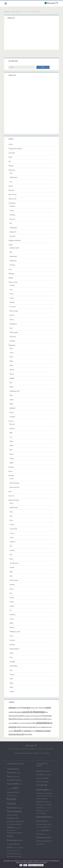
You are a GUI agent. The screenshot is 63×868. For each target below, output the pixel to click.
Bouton (12, 294)
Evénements (12, 170)
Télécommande (14, 332)
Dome (12, 357)
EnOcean (13, 429)
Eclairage (12, 302)
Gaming (12, 210)
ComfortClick (14, 529)
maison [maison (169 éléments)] (15, 723)
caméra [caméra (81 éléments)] (33, 708)
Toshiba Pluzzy (14, 666)
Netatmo (12, 627)
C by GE (12, 525)
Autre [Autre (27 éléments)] (20, 784)
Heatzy (12, 365)
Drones (12, 479)
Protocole (11, 421)
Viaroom (12, 675)
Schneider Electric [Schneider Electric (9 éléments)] (15, 848)
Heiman (12, 370)
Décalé (11, 157)
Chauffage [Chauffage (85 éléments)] (42, 708)
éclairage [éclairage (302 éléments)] (39, 731)
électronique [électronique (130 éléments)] (29, 734)
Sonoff (12, 413)
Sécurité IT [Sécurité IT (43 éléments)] (11, 854)
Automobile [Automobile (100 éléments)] (12, 784)
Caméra (12, 298)
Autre (12, 290)
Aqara (12, 348)
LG (11, 610)
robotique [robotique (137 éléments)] (25, 727)
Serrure (12, 320)
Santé (10, 492)
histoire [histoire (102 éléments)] (28, 716)
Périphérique (12, 345)
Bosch (12, 520)
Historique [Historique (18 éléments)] (19, 808)
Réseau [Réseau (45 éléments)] (17, 844)
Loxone (12, 619)
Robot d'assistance (15, 483)
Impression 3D (13, 199)
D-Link (12, 538)
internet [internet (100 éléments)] (32, 719)
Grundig (12, 567)
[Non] (61, 863)
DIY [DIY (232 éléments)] (16, 788)
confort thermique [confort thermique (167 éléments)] (15, 712)
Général (11, 186)
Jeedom (12, 597)
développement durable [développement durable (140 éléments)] (17, 716)
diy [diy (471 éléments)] (32, 712)
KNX (11, 433)
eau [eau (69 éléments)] (25, 716)
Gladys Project (14, 256)
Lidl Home (13, 615)
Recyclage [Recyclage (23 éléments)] (19, 833)
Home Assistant (14, 580)
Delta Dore (13, 542)
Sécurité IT (13, 236)
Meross (12, 374)
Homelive (13, 585)
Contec (12, 353)
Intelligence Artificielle (15, 241)
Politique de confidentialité (28, 749)
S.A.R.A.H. (13, 265)
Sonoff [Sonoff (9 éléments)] (14, 851)
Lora (11, 437)
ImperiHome (14, 261)
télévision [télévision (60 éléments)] (34, 731)
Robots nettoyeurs (15, 487)
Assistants (13, 285)
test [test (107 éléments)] (23, 731)
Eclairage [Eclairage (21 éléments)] (10, 795)
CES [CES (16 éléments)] (12, 789)
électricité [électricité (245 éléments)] (21, 734)
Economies (13, 307)
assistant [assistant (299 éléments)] (13, 707)
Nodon (12, 387)
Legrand (12, 606)
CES (11, 173)
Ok (21, 865)
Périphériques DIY (15, 391)
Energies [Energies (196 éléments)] (12, 799)
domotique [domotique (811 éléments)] (39, 712)
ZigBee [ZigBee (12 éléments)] (20, 857)
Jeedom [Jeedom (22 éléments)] (9, 824)
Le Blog (16, 749)
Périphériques (14, 228)
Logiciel (11, 245)
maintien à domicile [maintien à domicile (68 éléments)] (47, 808)
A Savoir (11, 144)
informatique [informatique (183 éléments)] (47, 716)
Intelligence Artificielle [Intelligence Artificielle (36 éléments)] (15, 821)
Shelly (12, 404)
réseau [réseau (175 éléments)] (30, 727)
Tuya (11, 670)
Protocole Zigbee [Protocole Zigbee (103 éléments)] (31, 723)
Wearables (13, 341)
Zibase (12, 683)
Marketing (12, 274)
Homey (12, 589)
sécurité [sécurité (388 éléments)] (18, 731)
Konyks (12, 602)
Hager (12, 572)
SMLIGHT (13, 408)
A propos (41, 749)
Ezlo (11, 555)
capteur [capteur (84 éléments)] (37, 708)
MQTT (12, 446)
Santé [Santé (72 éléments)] (9, 847)
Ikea (11, 593)
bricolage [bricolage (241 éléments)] (27, 707)
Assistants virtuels (15, 248)
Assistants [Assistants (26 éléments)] (16, 777)
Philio (12, 395)
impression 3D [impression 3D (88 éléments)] (38, 716)
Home (7, 12)
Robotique (16, 12)
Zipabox (12, 692)
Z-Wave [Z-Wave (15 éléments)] (16, 857)
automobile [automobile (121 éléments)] (20, 708)
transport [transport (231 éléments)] (28, 731)
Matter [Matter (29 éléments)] (20, 824)
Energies (11, 166)
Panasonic (13, 640)
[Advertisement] (34, 35)
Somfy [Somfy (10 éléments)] (11, 851)
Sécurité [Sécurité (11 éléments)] (18, 851)
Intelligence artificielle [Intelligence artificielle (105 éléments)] (24, 719)
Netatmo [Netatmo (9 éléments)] (16, 828)
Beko (11, 516)
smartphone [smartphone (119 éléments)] (45, 727)
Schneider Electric (15, 649)
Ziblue (12, 687)
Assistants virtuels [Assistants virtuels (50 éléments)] (14, 780)
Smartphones (14, 324)
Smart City (12, 496)
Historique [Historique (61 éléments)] (11, 808)
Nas (11, 223)
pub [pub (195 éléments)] (51, 723)
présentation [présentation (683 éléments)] (43, 723)
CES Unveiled (14, 177)
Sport (12, 328)
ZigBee (12, 463)
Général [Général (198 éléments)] (11, 804)
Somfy (12, 653)
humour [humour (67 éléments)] (33, 716)
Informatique (12, 203)
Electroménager (14, 311)
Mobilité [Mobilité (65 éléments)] (11, 827)
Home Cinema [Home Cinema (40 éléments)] (12, 815)
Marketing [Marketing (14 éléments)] (14, 824)
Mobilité (11, 278)
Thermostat (13, 337)
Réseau (11, 471)
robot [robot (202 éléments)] (19, 727)
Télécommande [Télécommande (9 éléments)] (19, 854)
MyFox (12, 623)
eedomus (12, 550)
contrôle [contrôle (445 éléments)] (26, 712)
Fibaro (12, 361)
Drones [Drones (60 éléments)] (10, 792)
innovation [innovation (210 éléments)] (13, 719)
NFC (11, 450)
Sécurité (12, 315)
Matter (12, 441)
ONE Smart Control (15, 632)
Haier (12, 576)
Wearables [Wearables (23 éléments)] (10, 857)
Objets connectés (13, 282)
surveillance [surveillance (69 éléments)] (11, 731)
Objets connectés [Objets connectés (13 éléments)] (11, 830)
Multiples (12, 378)
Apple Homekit (14, 508)
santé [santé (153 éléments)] (35, 727)
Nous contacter (49, 749)
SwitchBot (13, 417)
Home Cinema (13, 195)
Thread (12, 454)
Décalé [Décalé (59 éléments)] (16, 792)
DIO (11, 546)
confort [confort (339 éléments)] (48, 707)
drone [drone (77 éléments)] (47, 712)
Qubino (12, 400)
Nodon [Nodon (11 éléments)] (20, 828)
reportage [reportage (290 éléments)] (13, 727)
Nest (11, 383)
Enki (11, 252)
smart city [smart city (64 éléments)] (39, 727)
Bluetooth (13, 424)
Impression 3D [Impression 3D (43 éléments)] (12, 818)
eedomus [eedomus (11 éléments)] (15, 796)
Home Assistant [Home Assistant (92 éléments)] (14, 811)
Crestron (12, 533)
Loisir (10, 269)
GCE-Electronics (15, 563)
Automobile (12, 153)
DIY (10, 162)
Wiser (12, 679)
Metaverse (13, 219)
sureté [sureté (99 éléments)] (50, 727)
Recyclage (11, 467)
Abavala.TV (31, 746)
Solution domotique (14, 500)
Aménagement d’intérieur (16, 149)
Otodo (12, 636)
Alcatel (12, 503)
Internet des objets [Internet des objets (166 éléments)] (41, 719)
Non (25, 865)
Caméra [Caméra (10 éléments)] (9, 789)
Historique (12, 190)
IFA (11, 182)
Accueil (10, 749)
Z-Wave (12, 458)
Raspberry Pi (13, 232)
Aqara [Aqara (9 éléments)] (17, 773)
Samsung (12, 645)
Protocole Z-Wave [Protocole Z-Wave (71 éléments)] (22, 723)
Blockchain (13, 206)
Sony (11, 657)
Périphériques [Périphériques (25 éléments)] (11, 833)
